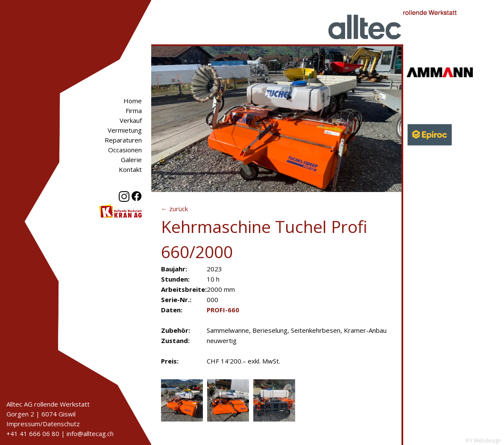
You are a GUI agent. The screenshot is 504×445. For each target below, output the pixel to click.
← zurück (174, 209)
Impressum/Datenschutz (43, 424)
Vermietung (125, 130)
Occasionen (125, 150)
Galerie (131, 160)
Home (133, 101)
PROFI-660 (223, 310)
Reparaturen (123, 140)
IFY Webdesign (483, 441)
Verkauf (131, 120)
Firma (134, 111)
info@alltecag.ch (90, 433)
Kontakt (130, 169)
